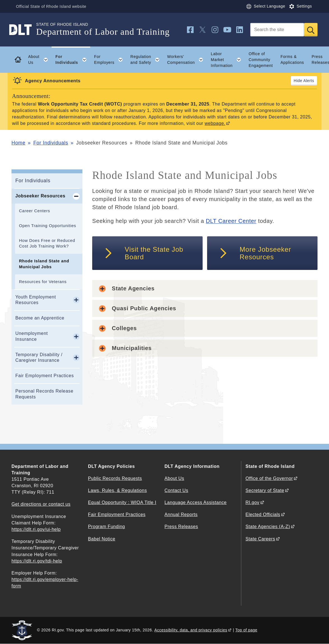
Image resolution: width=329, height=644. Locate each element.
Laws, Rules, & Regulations (117, 490)
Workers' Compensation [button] (187, 60)
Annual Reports (181, 514)
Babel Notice (102, 539)
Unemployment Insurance (32, 336)
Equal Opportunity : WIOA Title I (122, 502)
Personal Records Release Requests (44, 394)
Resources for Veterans (43, 282)
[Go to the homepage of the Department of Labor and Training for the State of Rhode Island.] (24, 30)
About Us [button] (40, 60)
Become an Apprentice (40, 318)
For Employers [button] (110, 60)
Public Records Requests (115, 478)
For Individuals (51, 143)
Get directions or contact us (41, 504)
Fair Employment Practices (45, 376)
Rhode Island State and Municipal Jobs (44, 264)
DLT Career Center (231, 221)
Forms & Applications (292, 60)
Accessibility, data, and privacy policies (191, 630)
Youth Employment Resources (36, 300)
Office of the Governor (269, 478)
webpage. (215, 123)
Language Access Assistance (196, 502)
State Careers (260, 539)
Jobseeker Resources (40, 196)
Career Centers (35, 211)
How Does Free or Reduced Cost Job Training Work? (47, 243)
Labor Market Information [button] (228, 60)
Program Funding (106, 527)
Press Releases (181, 527)
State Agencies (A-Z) (268, 527)
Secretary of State (265, 490)
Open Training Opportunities (48, 226)
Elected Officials (263, 514)
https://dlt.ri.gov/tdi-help (37, 561)
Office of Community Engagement (261, 60)
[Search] (277, 30)
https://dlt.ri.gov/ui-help (36, 529)
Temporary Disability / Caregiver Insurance (39, 358)
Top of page (246, 630)
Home (18, 143)
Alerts (309, 81)
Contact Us (176, 490)
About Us (174, 478)
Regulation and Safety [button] (147, 60)
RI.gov (252, 502)
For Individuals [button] (73, 60)
